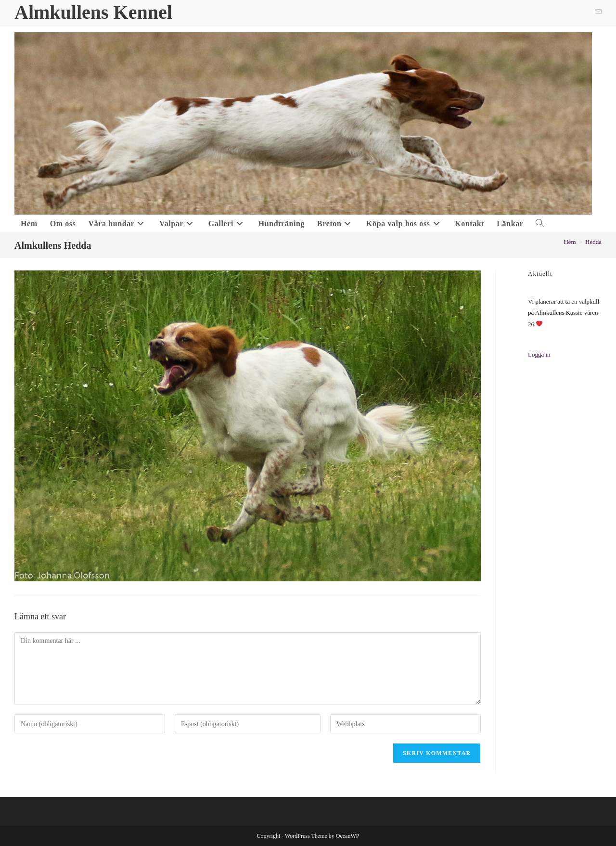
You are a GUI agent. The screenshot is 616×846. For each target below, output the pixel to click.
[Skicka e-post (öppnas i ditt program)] (597, 13)
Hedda (593, 242)
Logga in (539, 354)
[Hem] (570, 242)
